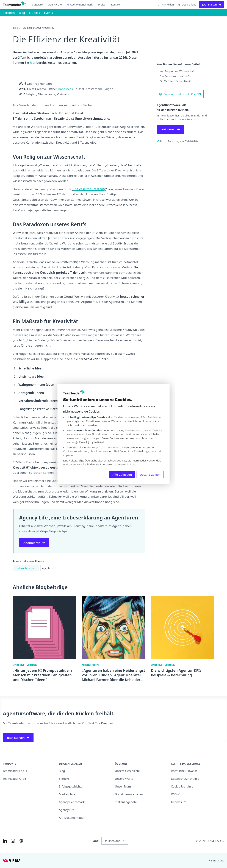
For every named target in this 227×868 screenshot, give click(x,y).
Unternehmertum (26, 568)
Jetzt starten (170, 129)
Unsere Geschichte (127, 771)
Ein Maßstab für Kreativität (175, 81)
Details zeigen (150, 475)
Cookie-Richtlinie (124, 464)
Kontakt (116, 5)
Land (95, 841)
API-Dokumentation (72, 818)
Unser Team (123, 786)
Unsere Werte (124, 779)
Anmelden (166, 5)
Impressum (179, 802)
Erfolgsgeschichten (72, 786)
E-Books (35, 13)
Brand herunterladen (129, 794)
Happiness (65, 89)
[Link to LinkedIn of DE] (5, 841)
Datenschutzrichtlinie (185, 779)
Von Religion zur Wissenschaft (178, 71)
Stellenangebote (126, 802)
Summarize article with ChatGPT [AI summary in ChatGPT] (180, 94)
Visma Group (217, 860)
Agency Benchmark (80, 5)
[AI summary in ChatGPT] (21, 841)
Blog (22, 13)
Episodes (9, 13)
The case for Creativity (89, 189)
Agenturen (48, 568)
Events (49, 13)
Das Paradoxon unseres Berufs (178, 76)
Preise (102, 5)
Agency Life (55, 5)
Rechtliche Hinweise (184, 771)
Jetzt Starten (212, 5)
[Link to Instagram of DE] (13, 841)
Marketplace (67, 794)
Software (37, 5)
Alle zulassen (122, 475)
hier (33, 63)
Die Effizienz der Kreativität (38, 28)
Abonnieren (34, 543)
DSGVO (176, 794)
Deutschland (187, 5)
